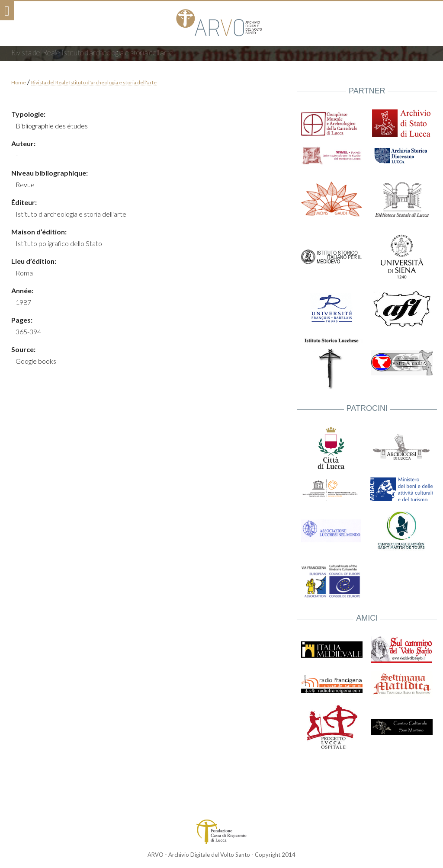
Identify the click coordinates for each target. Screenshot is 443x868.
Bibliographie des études (52, 126)
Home (19, 82)
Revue (25, 184)
